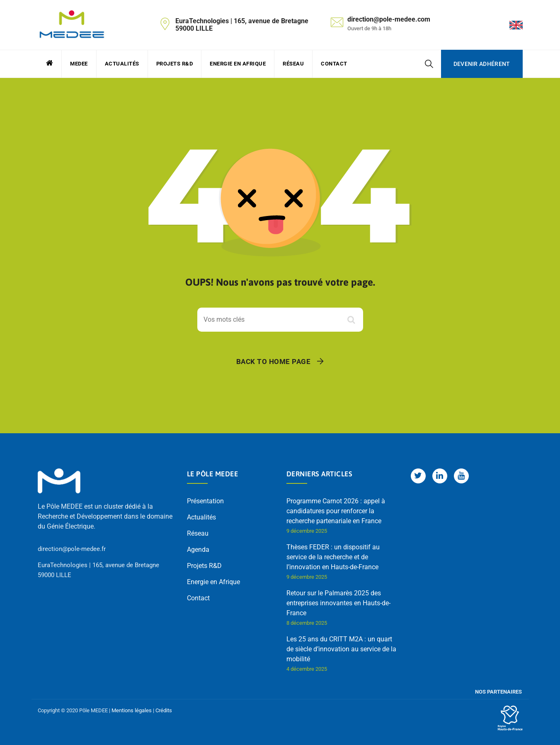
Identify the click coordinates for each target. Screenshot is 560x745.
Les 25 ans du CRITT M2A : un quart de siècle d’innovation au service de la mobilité (341, 649)
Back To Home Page (274, 362)
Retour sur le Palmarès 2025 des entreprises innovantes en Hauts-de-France (338, 603)
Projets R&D (175, 64)
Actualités (122, 64)
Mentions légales (132, 710)
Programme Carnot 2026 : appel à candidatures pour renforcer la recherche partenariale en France (336, 511)
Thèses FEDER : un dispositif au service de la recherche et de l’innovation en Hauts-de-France (333, 557)
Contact (334, 64)
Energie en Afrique (238, 64)
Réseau (293, 64)
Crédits (164, 710)
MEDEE (79, 64)
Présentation (205, 501)
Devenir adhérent (482, 64)
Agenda (198, 550)
